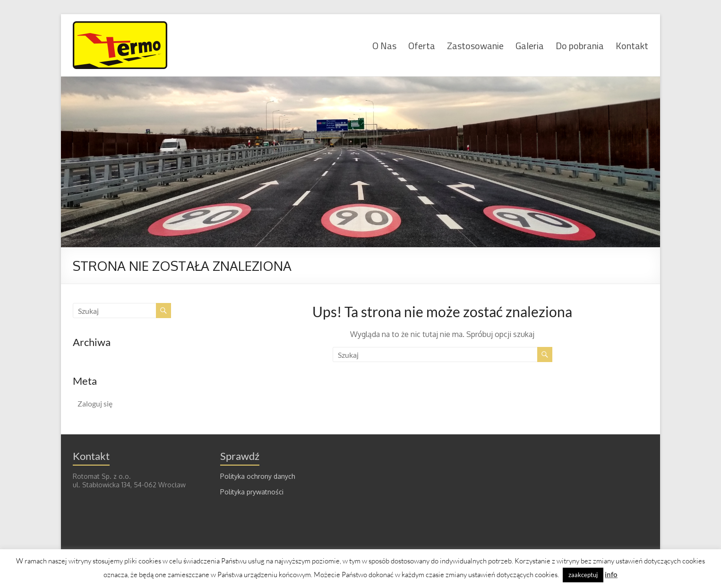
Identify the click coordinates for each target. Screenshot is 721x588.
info (611, 574)
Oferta (422, 45)
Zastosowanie (475, 45)
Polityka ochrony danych (258, 476)
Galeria (530, 45)
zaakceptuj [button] (583, 575)
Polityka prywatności (252, 492)
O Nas (384, 45)
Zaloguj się (95, 403)
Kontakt (632, 45)
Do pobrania (580, 45)
